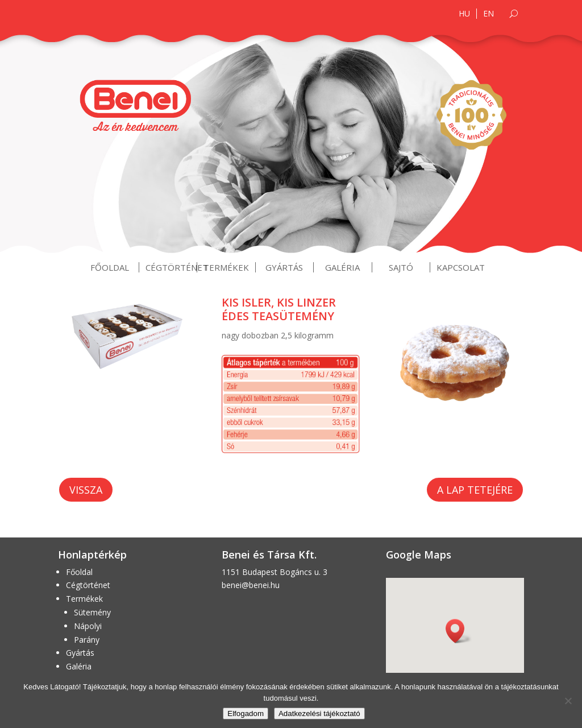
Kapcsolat (461, 267)
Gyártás (284, 267)
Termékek (226, 267)
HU (464, 14)
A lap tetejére (475, 490)
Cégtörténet (177, 267)
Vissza (86, 490)
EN (489, 14)
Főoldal (110, 267)
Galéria (342, 267)
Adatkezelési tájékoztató (319, 713)
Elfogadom (246, 713)
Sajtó (401, 267)
